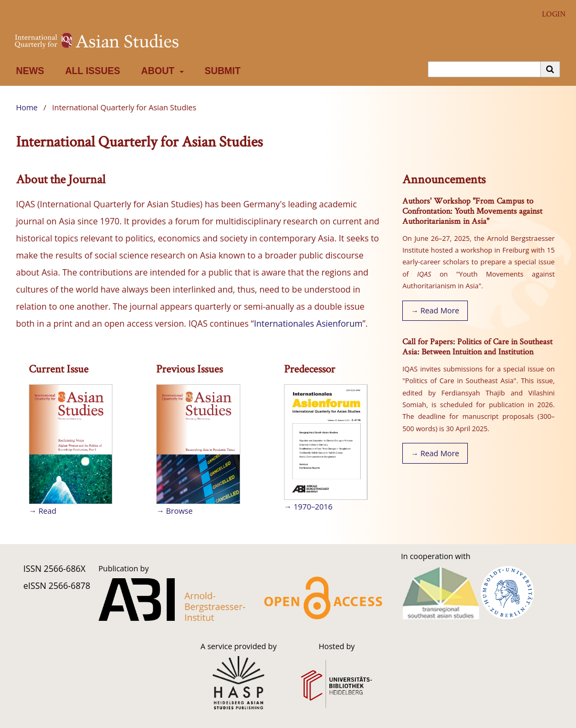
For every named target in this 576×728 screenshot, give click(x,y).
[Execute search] (550, 69)
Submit (220, 71)
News (28, 71)
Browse (180, 511)
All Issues (90, 71)
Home (27, 107)
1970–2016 (313, 507)
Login (550, 14)
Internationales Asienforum (308, 323)
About (157, 71)
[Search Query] (484, 69)
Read (47, 511)
